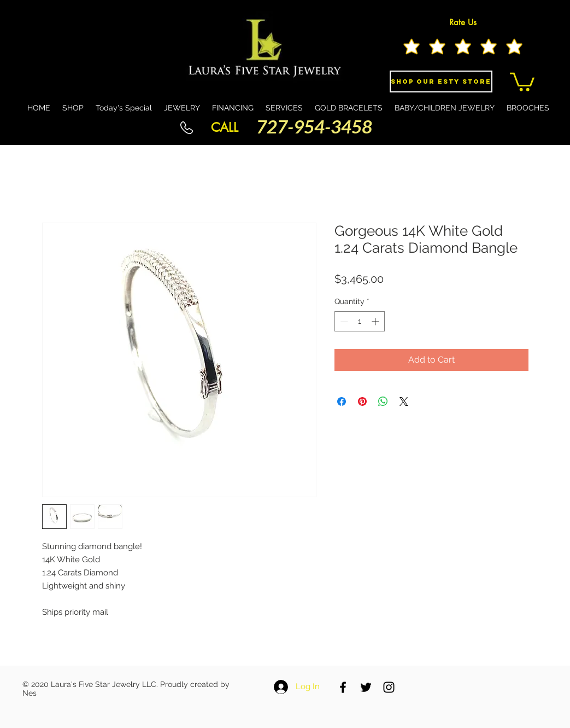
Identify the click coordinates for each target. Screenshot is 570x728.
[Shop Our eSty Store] (441, 81)
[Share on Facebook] (342, 401)
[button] (522, 81)
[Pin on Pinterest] (362, 401)
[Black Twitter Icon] (366, 687)
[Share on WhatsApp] (383, 401)
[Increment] (376, 321)
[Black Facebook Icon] (343, 687)
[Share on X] (404, 401)
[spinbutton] (360, 321)
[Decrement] (343, 321)
